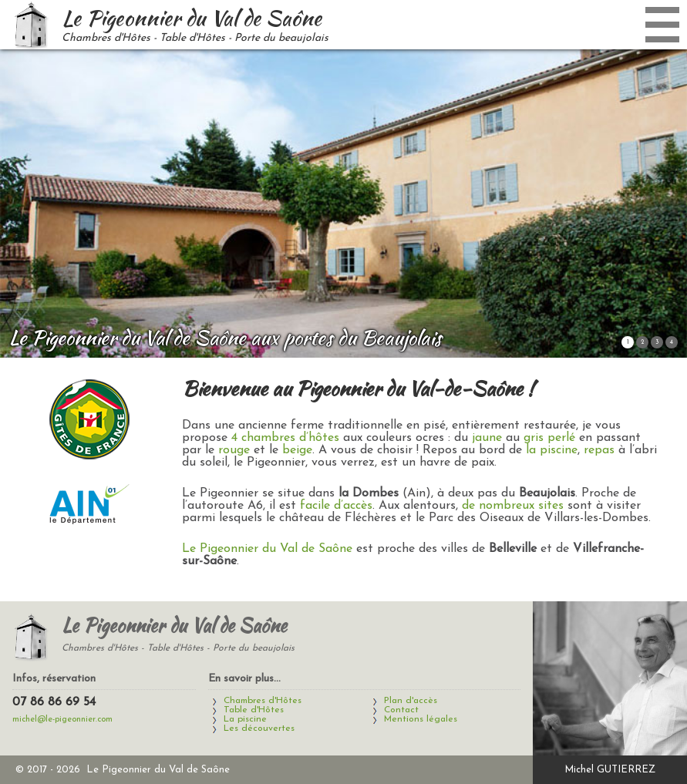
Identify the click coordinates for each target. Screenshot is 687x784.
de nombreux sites (513, 506)
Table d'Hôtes (254, 710)
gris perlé (549, 438)
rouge (234, 450)
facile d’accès (336, 506)
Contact (401, 710)
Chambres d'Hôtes (263, 701)
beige (297, 450)
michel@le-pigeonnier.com (62, 720)
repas (599, 450)
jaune (487, 438)
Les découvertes (259, 728)
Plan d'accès (411, 701)
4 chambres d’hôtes (285, 438)
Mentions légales (421, 719)
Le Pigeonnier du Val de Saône (267, 549)
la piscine (552, 450)
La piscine (245, 719)
